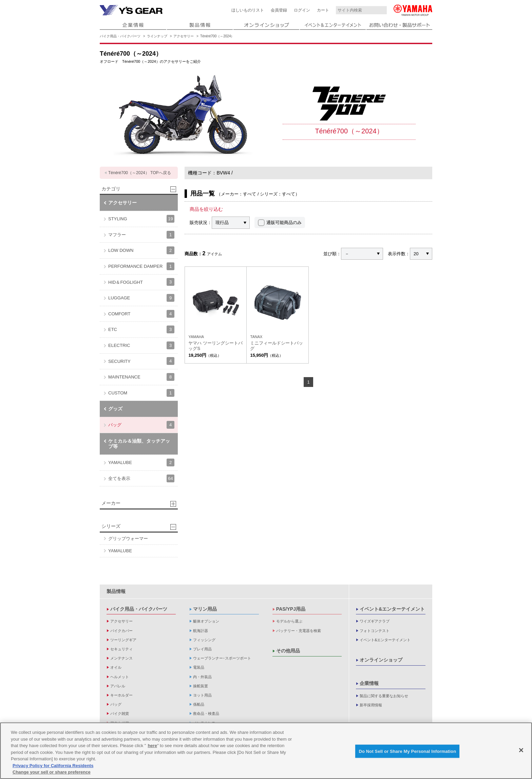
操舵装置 (201, 686)
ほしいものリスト (248, 10)
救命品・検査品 (206, 713)
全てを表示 (141, 478)
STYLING (141, 219)
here (152, 746)
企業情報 (369, 683)
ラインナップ (157, 36)
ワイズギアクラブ (375, 621)
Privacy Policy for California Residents (53, 766)
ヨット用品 (202, 695)
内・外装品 (202, 677)
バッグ (141, 425)
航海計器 (201, 631)
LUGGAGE (141, 298)
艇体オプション (206, 621)
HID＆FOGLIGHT (141, 282)
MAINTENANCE (141, 377)
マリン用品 (205, 609)
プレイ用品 (202, 649)
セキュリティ (121, 649)
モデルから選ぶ (289, 621)
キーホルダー (121, 695)
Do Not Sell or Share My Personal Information (407, 751)
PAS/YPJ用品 (291, 609)
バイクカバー (121, 631)
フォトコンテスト (375, 631)
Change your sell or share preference (52, 772)
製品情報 (116, 591)
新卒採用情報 (371, 705)
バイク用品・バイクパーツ (120, 36)
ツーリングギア (123, 640)
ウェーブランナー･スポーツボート (222, 658)
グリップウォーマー (128, 539)
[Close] (521, 750)
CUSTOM (141, 393)
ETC (141, 329)
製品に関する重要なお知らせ (384, 696)
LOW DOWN (141, 250)
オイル (116, 667)
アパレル (118, 686)
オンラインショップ (381, 660)
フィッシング (204, 640)
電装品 (199, 667)
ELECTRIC (141, 345)
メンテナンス (121, 658)
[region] (266, 751)
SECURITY (141, 361)
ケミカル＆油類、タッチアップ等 (139, 444)
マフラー (141, 235)
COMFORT (141, 314)
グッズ (115, 409)
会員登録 (279, 10)
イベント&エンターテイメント (392, 609)
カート (323, 10)
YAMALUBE (141, 462)
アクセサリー (184, 36)
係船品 (199, 704)
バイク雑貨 (120, 713)
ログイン (302, 10)
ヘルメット (120, 677)
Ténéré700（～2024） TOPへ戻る (140, 173)
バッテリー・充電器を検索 (299, 631)
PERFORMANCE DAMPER (141, 266)
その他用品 (288, 651)
